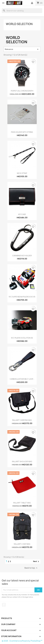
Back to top (31, 568)
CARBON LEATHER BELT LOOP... (22, 379)
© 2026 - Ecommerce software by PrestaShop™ (22, 641)
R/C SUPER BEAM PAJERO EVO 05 (22, 297)
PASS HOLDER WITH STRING (22, 132)
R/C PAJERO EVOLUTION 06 (22, 338)
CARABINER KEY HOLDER (22, 256)
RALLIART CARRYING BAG (22, 420)
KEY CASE (22, 214)
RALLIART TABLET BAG (22, 503)
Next (36, 561)
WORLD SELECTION (19, 24)
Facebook (4, 605)
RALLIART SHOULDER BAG (22, 461)
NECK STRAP (22, 173)
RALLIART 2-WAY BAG (22, 544)
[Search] (22, 11)
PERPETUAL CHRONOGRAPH (22, 91)
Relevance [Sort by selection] (22, 49)
